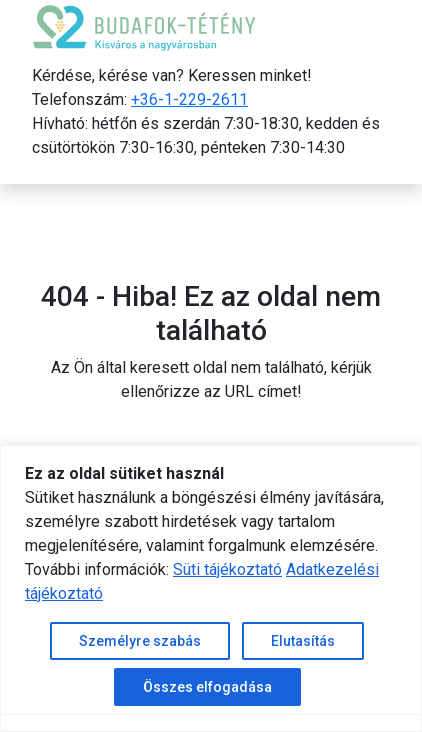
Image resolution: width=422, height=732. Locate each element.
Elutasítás (303, 641)
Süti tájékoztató (227, 569)
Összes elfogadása (207, 687)
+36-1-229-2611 (189, 99)
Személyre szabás (140, 641)
